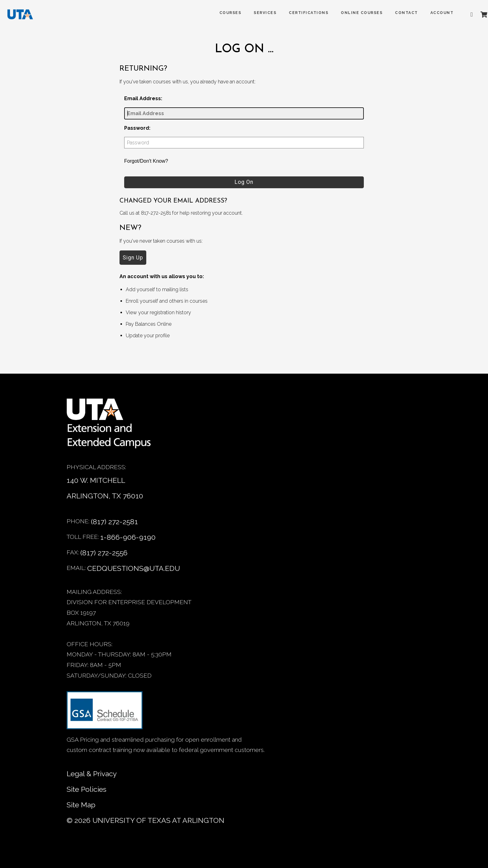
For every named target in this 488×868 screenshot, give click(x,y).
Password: (137, 128)
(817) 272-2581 (114, 522)
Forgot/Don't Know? (146, 161)
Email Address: (143, 98)
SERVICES (257, 13)
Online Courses (353, 13)
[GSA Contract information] (105, 713)
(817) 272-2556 (104, 553)
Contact (398, 13)
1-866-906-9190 (128, 537)
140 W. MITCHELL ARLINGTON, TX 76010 (105, 488)
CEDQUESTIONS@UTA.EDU (134, 568)
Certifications (300, 13)
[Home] (113, 427)
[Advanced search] (465, 15)
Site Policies (87, 789)
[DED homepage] (26, 16)
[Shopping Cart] (475, 15)
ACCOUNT (433, 13)
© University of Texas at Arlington (145, 820)
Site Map (81, 805)
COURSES (222, 13)
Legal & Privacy (92, 774)
